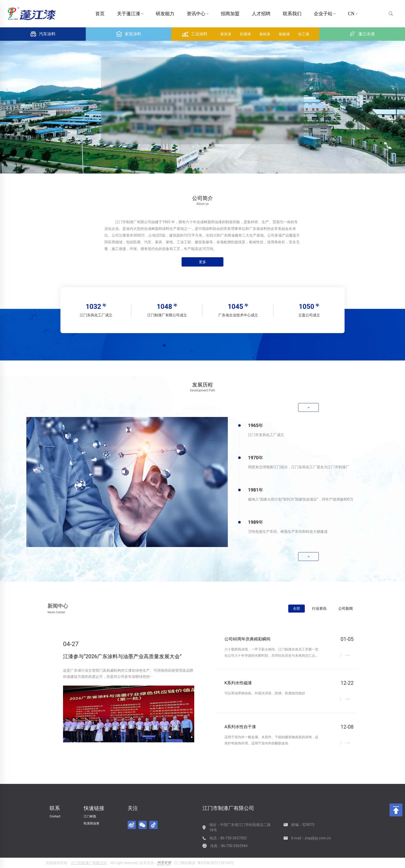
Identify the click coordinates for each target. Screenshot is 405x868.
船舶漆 (284, 34)
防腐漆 (245, 34)
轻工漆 (304, 34)
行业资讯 (319, 608)
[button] (198, 169)
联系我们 (292, 14)
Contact (55, 816)
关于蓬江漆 (130, 14)
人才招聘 (261, 14)
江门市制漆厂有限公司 (89, 863)
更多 (202, 262)
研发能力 (165, 14)
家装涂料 (129, 34)
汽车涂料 (43, 34)
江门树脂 (90, 816)
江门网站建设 (185, 863)
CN (353, 14)
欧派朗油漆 (91, 823)
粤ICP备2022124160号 (216, 863)
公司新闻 (346, 608)
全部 (297, 608)
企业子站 (325, 14)
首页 (100, 14)
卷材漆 (265, 34)
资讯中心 (198, 14)
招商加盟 (230, 14)
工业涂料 (195, 34)
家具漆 (226, 34)
